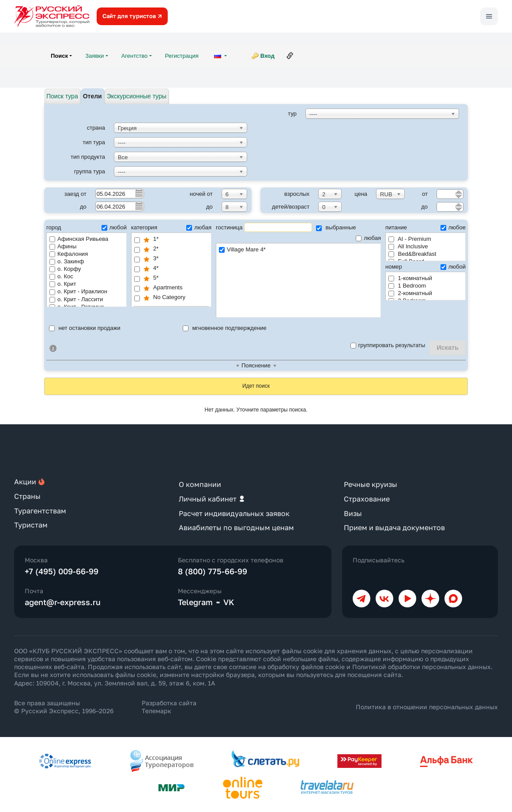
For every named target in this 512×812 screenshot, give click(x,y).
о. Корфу (65, 269)
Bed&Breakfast (412, 254)
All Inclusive (408, 246)
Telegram (195, 602)
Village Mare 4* (298, 250)
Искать (448, 348)
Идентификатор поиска (53, 348)
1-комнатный (410, 278)
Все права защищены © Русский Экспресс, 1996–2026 (64, 707)
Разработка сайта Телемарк (169, 707)
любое (453, 227)
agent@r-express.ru (63, 602)
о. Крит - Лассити (76, 299)
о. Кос (61, 276)
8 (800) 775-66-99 (213, 571)
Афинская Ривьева (79, 239)
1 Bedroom (407, 286)
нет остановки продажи (85, 328)
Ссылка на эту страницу (290, 56)
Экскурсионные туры (137, 96)
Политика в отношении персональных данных (427, 707)
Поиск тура (62, 96)
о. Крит (63, 284)
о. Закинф (67, 261)
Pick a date (139, 193)
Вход (267, 56)
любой (114, 227)
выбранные (336, 227)
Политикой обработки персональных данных (422, 667)
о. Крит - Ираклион (78, 291)
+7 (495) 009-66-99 (62, 571)
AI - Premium (410, 239)
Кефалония (69, 254)
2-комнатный (410, 293)
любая (199, 227)
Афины (63, 246)
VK (229, 602)
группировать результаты (388, 345)
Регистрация (182, 56)
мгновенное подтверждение (225, 328)
